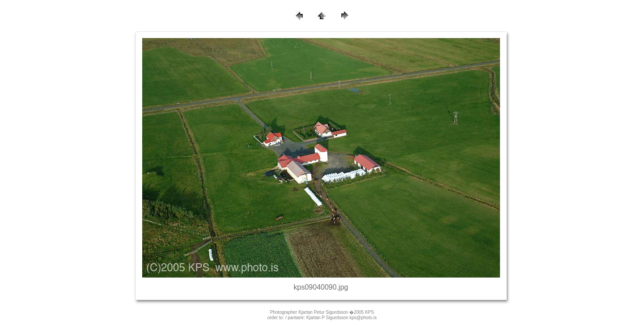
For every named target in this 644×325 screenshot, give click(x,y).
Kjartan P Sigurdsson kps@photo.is (341, 318)
